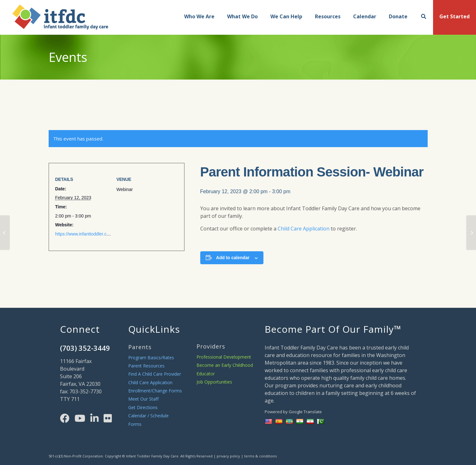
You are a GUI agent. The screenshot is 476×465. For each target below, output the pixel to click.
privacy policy (228, 456)
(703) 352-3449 (85, 348)
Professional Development (224, 357)
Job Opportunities (214, 382)
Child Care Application (304, 229)
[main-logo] (54, 19)
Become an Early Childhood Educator (225, 369)
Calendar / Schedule (148, 416)
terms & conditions (260, 456)
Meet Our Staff (143, 399)
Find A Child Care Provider (155, 374)
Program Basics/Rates (151, 358)
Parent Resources (146, 366)
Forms (135, 424)
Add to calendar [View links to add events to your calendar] (233, 258)
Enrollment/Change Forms (155, 391)
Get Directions (143, 407)
